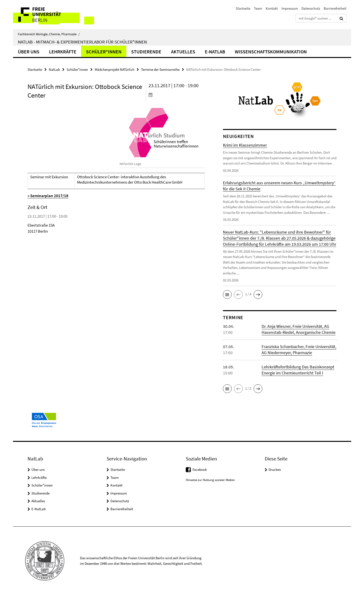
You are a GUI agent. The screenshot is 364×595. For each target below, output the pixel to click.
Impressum (290, 8)
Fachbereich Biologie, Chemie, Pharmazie (49, 34)
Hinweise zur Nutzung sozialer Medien (210, 480)
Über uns (29, 52)
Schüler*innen (104, 52)
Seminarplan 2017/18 (49, 196)
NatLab (54, 69)
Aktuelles (183, 52)
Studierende (146, 52)
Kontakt (272, 8)
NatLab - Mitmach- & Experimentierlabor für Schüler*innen (82, 42)
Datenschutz (311, 8)
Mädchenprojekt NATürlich (114, 69)
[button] (227, 294)
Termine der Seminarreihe (160, 69)
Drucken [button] (275, 470)
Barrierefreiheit (335, 8)
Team (258, 8)
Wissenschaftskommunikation (271, 52)
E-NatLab (215, 52)
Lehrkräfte (63, 52)
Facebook (200, 470)
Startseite (243, 8)
